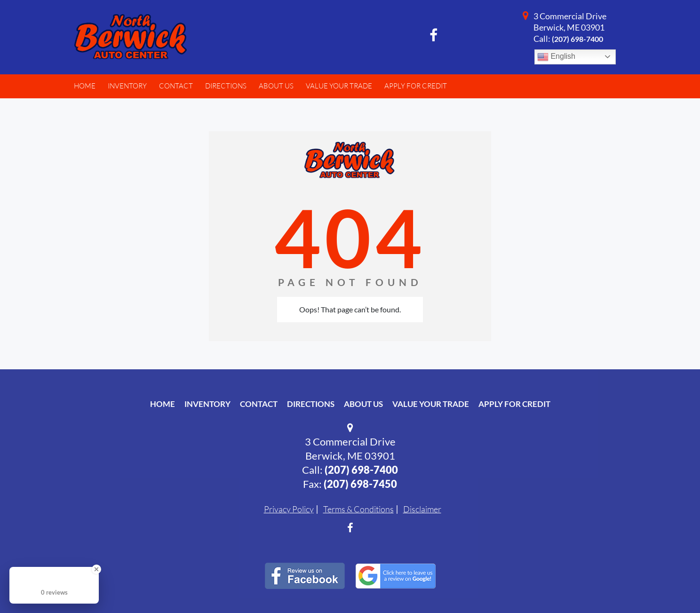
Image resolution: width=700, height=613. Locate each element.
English (556, 57)
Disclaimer (422, 509)
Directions (311, 404)
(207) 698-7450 (360, 484)
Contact (259, 404)
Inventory (207, 404)
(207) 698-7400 (577, 39)
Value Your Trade (431, 404)
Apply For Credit (514, 404)
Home (163, 404)
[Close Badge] (96, 569)
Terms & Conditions (358, 509)
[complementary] (672, 585)
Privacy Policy (289, 509)
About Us (363, 404)
